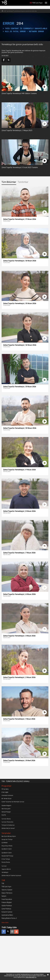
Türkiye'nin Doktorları (8, 825)
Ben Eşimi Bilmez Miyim (9, 836)
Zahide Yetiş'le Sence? (8, 828)
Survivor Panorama (7, 822)
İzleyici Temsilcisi (7, 893)
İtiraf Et (4, 815)
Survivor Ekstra (6, 819)
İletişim (4, 896)
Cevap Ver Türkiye (7, 839)
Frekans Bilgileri (7, 902)
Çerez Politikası (6, 909)
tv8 (4, 11)
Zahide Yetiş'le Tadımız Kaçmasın (11, 875)
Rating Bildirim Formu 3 (9, 918)
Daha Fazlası (5, 922)
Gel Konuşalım (6, 809)
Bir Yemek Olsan (6, 798)
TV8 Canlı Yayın (36, 3)
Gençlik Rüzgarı (6, 812)
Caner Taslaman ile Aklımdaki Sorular (13, 802)
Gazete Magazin (6, 805)
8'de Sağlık (5, 792)
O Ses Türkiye (6, 859)
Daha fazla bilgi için (31, 977)
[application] (25, 27)
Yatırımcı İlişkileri (7, 890)
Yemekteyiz (5, 872)
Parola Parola (6, 862)
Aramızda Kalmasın (7, 795)
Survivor (4, 866)
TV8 (3, 883)
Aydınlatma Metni (7, 915)
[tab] (9, 183)
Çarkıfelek (5, 843)
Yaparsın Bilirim (6, 869)
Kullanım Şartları (7, 912)
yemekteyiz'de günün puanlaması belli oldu (26, 11)
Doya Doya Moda (7, 846)
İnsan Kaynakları (7, 899)
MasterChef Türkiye (7, 856)
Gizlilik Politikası (7, 906)
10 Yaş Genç (5, 789)
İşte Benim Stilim (7, 849)
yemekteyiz (10, 11)
